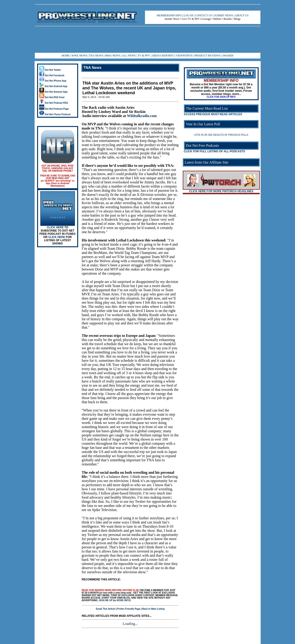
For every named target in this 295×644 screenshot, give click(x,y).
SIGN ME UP (106, 600)
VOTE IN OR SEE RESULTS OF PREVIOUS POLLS (221, 135)
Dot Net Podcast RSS (54, 103)
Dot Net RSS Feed (52, 97)
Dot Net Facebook (52, 75)
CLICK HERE (55, 227)
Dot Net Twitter (50, 70)
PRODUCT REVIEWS (207, 56)
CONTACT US (204, 15)
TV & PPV (144, 56)
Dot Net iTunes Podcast (55, 114)
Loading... (130, 624)
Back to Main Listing (153, 609)
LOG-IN (188, 15)
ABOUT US (242, 15)
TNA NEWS (96, 56)
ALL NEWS (129, 56)
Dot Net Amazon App (53, 92)
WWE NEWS (79, 56)
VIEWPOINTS (184, 56)
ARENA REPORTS (163, 56)
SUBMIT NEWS (224, 15)
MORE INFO (123, 600)
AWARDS (228, 56)
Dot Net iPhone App (53, 81)
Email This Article (106, 609)
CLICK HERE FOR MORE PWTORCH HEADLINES (221, 191)
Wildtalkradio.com (142, 116)
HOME (66, 56)
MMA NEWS (112, 56)
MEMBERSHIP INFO (169, 15)
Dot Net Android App (53, 86)
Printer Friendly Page (129, 609)
